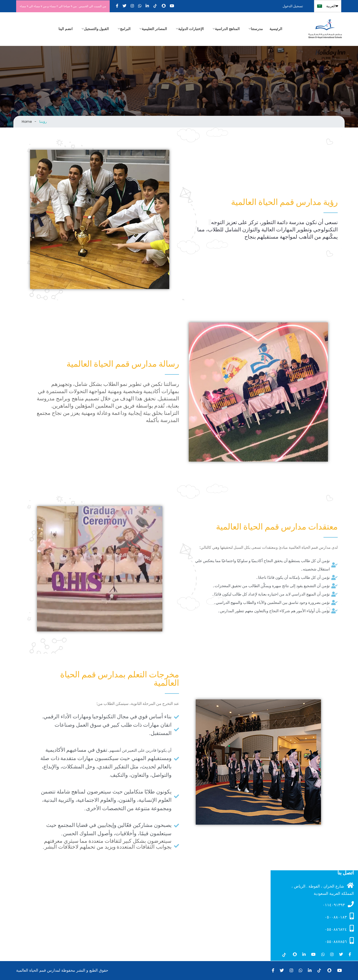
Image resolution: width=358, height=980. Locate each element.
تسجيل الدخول (293, 6)
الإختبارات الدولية (191, 29)
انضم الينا (66, 29)
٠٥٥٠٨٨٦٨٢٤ (339, 928)
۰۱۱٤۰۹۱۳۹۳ (338, 904)
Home (27, 122)
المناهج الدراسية (227, 29)
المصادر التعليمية (154, 29)
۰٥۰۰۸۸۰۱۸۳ (339, 916)
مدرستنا (257, 29)
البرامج (125, 29)
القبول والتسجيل (96, 29)
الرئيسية (276, 29)
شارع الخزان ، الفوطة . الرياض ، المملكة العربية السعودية (323, 889)
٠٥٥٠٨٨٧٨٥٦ (339, 941)
